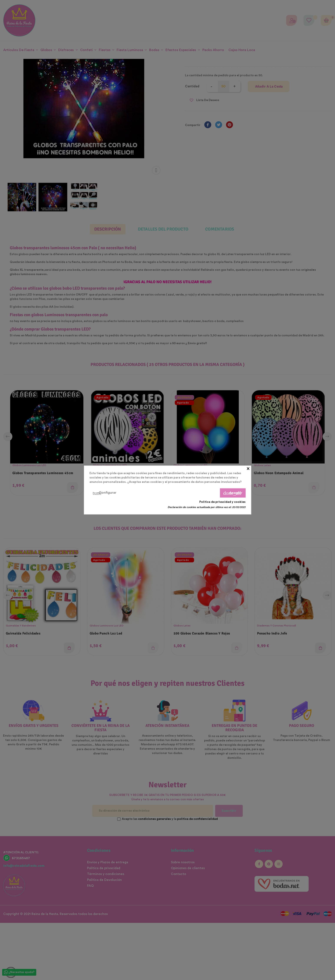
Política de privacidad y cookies (222, 502)
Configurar (105, 493)
